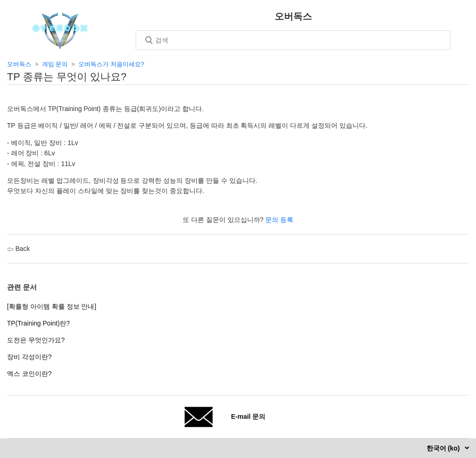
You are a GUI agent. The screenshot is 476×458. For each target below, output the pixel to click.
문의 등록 (279, 220)
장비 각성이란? (29, 357)
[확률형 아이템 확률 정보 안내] (52, 306)
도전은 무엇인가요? (36, 340)
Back (18, 249)
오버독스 (19, 64)
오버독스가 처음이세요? (111, 64)
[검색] (293, 40)
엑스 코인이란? (29, 374)
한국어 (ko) (444, 448)
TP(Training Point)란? (38, 323)
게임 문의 (55, 64)
